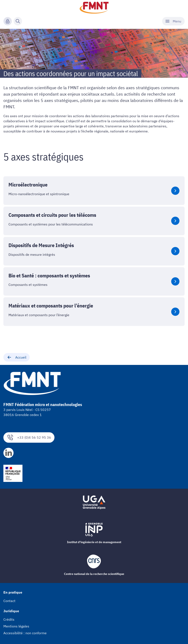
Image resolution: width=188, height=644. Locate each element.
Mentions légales (16, 626)
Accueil (17, 357)
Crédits (9, 619)
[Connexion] (8, 21)
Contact (9, 601)
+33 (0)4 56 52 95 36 (29, 437)
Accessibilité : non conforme (25, 633)
